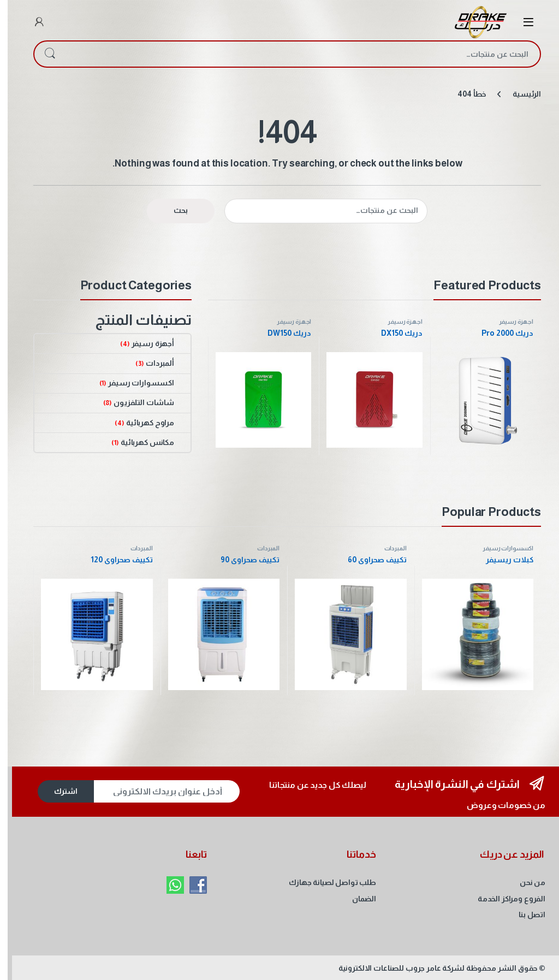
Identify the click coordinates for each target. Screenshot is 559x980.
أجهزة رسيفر (509, 322)
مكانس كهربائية (148, 442)
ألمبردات (160, 363)
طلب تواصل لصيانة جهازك (325, 882)
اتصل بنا (524, 914)
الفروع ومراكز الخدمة (504, 899)
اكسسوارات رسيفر (142, 383)
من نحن (525, 882)
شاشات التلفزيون (144, 402)
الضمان (356, 899)
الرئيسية (519, 94)
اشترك (58, 791)
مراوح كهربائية (151, 423)
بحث (42, 54)
